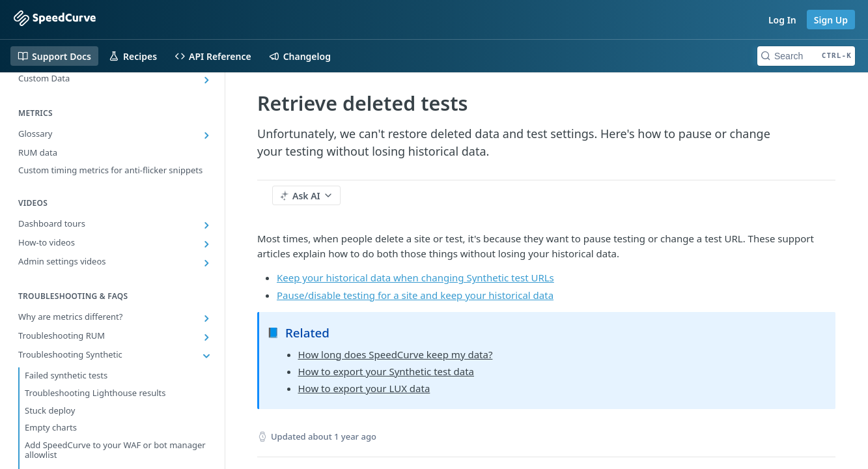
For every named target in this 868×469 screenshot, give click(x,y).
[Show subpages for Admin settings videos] (206, 263)
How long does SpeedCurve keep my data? (396, 354)
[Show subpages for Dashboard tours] (206, 225)
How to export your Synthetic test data (386, 371)
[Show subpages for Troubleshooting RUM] (206, 337)
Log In (782, 20)
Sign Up (831, 20)
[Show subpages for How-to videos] (206, 244)
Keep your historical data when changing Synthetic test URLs (415, 277)
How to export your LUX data (364, 388)
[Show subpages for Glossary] (206, 135)
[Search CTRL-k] (806, 56)
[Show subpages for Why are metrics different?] (206, 319)
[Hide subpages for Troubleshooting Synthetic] (206, 356)
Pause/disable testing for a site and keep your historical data (415, 295)
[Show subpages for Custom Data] (206, 80)
